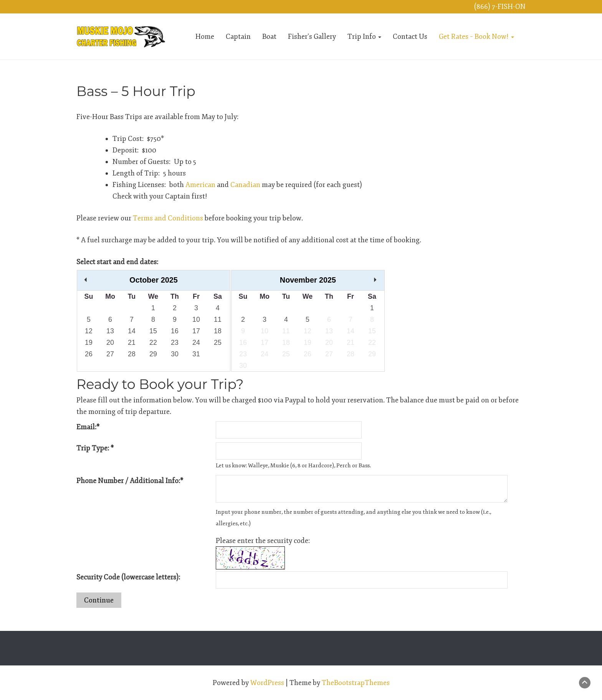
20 (110, 343)
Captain (238, 36)
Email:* (88, 427)
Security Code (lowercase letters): (128, 577)
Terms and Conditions (168, 218)
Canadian (245, 185)
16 (175, 331)
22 (153, 343)
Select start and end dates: (117, 262)
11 (218, 319)
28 (132, 354)
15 (153, 331)
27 (110, 354)
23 (175, 343)
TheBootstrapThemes (356, 683)
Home (205, 36)
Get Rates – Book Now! (476, 36)
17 (196, 331)
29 (153, 354)
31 (196, 354)
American (200, 185)
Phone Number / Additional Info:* (130, 481)
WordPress (267, 683)
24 (196, 343)
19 (89, 343)
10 (196, 319)
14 (132, 331)
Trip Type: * (95, 448)
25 (218, 343)
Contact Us (410, 36)
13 (110, 331)
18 (218, 331)
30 (175, 354)
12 (89, 331)
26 (89, 354)
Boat (269, 36)
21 (132, 343)
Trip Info (364, 36)
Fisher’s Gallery (312, 36)
